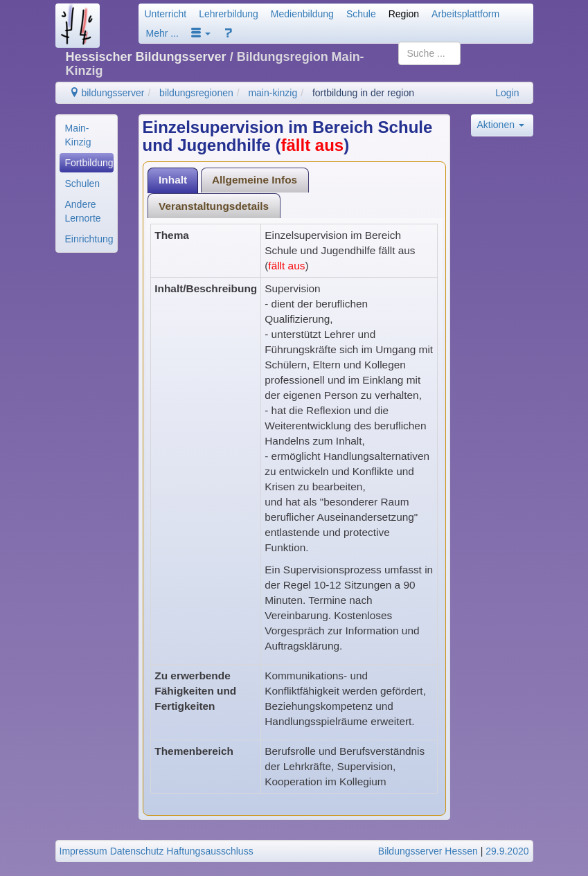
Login (507, 93)
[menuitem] (87, 135)
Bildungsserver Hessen (428, 851)
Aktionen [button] (501, 125)
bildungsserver (107, 93)
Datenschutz (137, 851)
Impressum (83, 851)
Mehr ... (162, 33)
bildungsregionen (196, 93)
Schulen (83, 184)
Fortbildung (89, 163)
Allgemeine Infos (255, 180)
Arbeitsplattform (465, 14)
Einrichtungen (89, 239)
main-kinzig (273, 93)
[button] (201, 33)
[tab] (173, 180)
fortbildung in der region (363, 93)
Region (404, 14)
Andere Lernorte (83, 211)
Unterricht (166, 14)
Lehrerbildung (229, 14)
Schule (361, 14)
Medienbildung (302, 14)
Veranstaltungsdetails (214, 206)
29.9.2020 (507, 851)
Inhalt (173, 180)
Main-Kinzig (78, 135)
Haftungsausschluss (210, 851)
